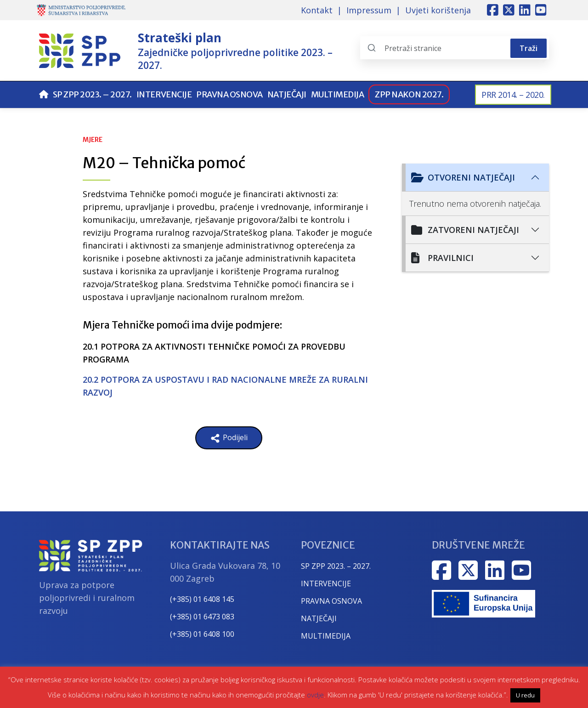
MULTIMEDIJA (326, 636)
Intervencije (164, 94)
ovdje (315, 695)
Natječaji (287, 94)
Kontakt (317, 10)
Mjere (93, 140)
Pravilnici (442, 258)
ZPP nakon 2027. (409, 94)
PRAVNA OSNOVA (331, 601)
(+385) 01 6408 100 (202, 634)
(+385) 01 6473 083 (202, 617)
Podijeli (229, 438)
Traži (529, 48)
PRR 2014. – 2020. (513, 95)
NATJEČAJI (319, 618)
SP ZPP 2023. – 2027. (92, 94)
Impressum (369, 10)
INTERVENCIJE (326, 583)
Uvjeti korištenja (438, 10)
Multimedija (338, 94)
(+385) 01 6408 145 (202, 599)
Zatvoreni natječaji (465, 230)
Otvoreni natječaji (463, 177)
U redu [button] (525, 695)
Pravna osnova (229, 94)
